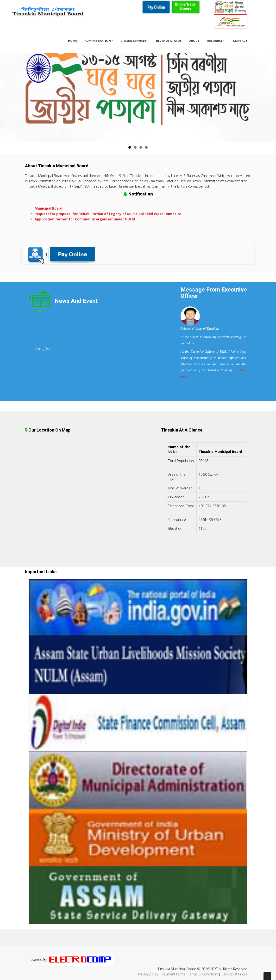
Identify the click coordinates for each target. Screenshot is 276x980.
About (194, 41)
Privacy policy (148, 974)
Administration (99, 41)
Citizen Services (134, 41)
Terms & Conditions (203, 974)
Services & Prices (234, 974)
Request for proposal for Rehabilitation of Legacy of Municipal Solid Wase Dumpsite (108, 217)
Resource (216, 41)
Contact (240, 41)
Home (72, 41)
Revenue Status (169, 41)
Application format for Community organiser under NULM (85, 222)
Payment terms (174, 974)
